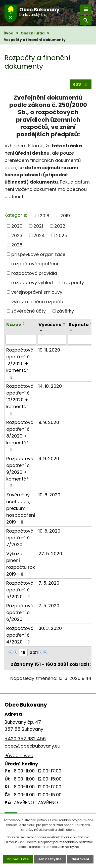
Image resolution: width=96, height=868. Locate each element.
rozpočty (74, 283)
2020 (17, 226)
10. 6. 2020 (49, 495)
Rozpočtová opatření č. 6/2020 (20, 612)
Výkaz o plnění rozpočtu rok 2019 (21, 564)
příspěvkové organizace (38, 254)
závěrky (65, 311)
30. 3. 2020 (50, 628)
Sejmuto (80, 324)
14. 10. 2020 (50, 386)
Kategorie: (16, 215)
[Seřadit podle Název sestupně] (24, 324)
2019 (65, 215)
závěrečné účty (29, 311)
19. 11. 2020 (49, 350)
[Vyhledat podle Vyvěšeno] (52, 340)
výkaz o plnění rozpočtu (38, 301)
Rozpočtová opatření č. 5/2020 (20, 590)
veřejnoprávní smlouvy (37, 292)
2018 (44, 215)
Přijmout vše (18, 859)
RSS (81, 84)
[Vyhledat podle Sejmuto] (80, 340)
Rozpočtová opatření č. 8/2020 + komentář (20, 436)
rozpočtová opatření (35, 264)
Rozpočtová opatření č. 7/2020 (20, 538)
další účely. (66, 830)
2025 (62, 235)
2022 (60, 226)
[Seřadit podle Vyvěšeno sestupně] (41, 331)
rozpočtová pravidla (34, 273)
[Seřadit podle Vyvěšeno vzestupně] (41, 329)
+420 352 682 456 (25, 739)
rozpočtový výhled (32, 283)
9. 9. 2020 (49, 422)
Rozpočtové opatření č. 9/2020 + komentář (20, 472)
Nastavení (80, 859)
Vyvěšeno (52, 324)
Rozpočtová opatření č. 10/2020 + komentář (20, 399)
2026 (17, 245)
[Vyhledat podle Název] (21, 340)
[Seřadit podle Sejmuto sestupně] (72, 331)
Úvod (8, 33)
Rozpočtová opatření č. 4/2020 (20, 635)
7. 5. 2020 (49, 583)
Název (14, 324)
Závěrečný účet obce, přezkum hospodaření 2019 (21, 508)
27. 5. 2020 (50, 554)
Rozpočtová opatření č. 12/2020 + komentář (20, 363)
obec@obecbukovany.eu (32, 746)
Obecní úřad (33, 33)
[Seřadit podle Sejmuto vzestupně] (72, 329)
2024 (39, 235)
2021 (38, 226)
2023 (17, 235)
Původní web (19, 755)
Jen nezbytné (50, 859)
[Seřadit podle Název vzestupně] (24, 322)
